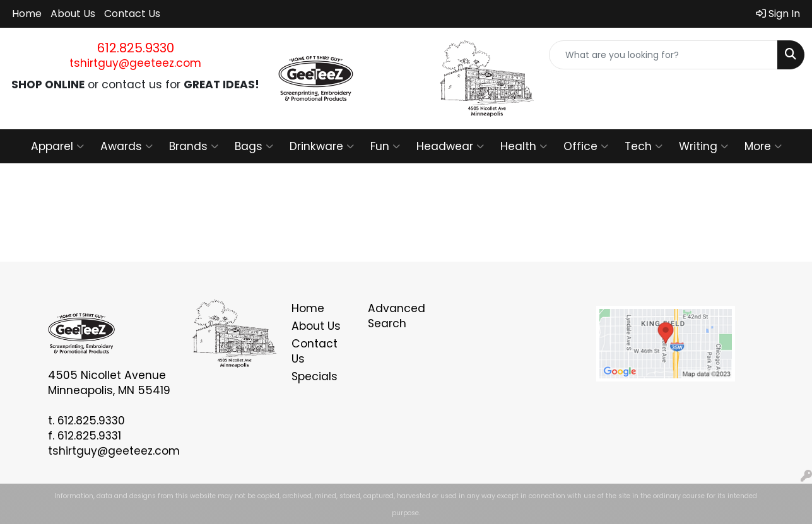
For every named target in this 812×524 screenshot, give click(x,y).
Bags (254, 146)
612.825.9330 (136, 48)
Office (586, 146)
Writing (703, 146)
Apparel (57, 146)
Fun (385, 146)
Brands (194, 146)
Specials (315, 376)
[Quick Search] (663, 55)
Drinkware (322, 146)
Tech (644, 146)
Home (27, 14)
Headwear (450, 146)
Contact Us (132, 14)
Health (524, 146)
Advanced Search (397, 316)
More (763, 146)
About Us (73, 14)
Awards (127, 146)
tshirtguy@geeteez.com (135, 63)
